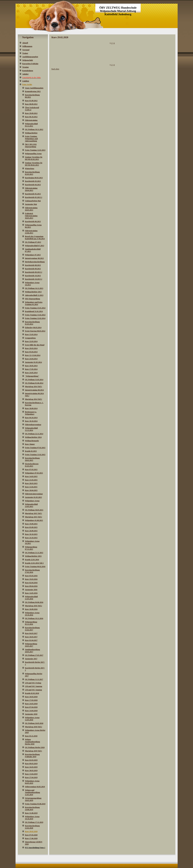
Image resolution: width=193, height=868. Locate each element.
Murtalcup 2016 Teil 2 (34, 606)
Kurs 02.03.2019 (31, 760)
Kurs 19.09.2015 (31, 524)
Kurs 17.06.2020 (31, 838)
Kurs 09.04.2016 (31, 586)
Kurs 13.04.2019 (31, 774)
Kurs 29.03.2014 (31, 348)
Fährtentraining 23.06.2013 (31, 232)
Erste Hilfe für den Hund (35, 345)
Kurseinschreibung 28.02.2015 (32, 459)
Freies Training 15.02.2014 (35, 315)
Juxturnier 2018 (31, 714)
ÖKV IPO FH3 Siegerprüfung (31, 146)
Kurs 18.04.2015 (31, 490)
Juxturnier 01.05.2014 (33, 362)
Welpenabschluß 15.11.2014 (31, 429)
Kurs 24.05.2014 (31, 373)
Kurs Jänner (30, 444)
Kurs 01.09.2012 (31, 101)
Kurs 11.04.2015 (31, 487)
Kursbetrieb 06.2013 (33, 221)
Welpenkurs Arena (32, 501)
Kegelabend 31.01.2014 (34, 311)
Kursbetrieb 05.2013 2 (34, 197)
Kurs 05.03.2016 (31, 576)
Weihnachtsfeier (31, 133)
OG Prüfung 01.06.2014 (34, 383)
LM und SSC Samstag (34, 686)
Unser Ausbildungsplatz (34, 88)
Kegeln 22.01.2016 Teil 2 (34, 563)
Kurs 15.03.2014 (31, 334)
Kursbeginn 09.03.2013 (34, 178)
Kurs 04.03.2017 (31, 633)
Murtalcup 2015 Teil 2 (34, 517)
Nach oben (55, 69)
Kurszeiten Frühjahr (30, 64)
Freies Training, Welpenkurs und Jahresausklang (31, 139)
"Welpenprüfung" (32, 376)
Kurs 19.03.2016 (31, 579)
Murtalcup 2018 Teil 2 (34, 727)
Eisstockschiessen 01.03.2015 (32, 465)
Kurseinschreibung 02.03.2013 (32, 173)
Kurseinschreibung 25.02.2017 (32, 629)
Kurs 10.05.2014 (31, 366)
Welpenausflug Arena (33, 154)
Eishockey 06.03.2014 (33, 328)
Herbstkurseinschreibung (35, 262)
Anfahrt (25, 74)
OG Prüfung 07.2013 (33, 242)
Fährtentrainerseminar (34, 494)
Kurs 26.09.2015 (31, 531)
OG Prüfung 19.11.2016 (34, 618)
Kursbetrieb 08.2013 (33, 265)
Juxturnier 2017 (31, 659)
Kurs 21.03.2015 (31, 480)
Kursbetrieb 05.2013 (33, 194)
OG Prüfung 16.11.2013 (34, 288)
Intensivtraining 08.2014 (34, 390)
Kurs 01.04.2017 (31, 640)
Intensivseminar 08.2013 (34, 258)
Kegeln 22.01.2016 (32, 560)
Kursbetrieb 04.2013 (33, 185)
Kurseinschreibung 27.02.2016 (32, 571)
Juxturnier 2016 (31, 590)
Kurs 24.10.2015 (31, 538)
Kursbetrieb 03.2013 (33, 181)
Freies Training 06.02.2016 (35, 567)
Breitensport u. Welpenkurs (31, 413)
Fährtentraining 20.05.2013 (31, 209)
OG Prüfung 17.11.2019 (34, 822)
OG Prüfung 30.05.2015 (34, 510)
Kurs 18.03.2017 (31, 637)
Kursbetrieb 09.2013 (33, 269)
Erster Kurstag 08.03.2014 (35, 331)
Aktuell (25, 43)
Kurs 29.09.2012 (31, 113)
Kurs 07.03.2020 (31, 835)
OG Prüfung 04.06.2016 (34, 602)
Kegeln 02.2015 (31, 451)
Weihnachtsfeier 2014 (33, 437)
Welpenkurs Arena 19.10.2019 (32, 818)
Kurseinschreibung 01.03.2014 (32, 323)
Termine (26, 67)
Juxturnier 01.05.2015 (33, 497)
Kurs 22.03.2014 (31, 341)
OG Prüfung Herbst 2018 (35, 747)
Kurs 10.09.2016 (31, 609)
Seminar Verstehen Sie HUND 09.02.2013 (34, 164)
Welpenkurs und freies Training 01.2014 (34, 303)
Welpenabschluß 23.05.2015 (31, 505)
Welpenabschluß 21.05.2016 (31, 598)
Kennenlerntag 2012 (33, 91)
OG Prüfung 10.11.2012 (34, 129)
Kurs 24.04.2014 (31, 359)
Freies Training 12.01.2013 (35, 150)
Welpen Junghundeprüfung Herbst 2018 (32, 742)
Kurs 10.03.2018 (31, 697)
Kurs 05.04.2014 (31, 352)
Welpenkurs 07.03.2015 (34, 473)
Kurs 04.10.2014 (31, 418)
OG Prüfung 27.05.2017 (34, 655)
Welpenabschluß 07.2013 (35, 246)
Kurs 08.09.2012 (31, 104)
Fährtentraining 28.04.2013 (31, 189)
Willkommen (27, 46)
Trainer (25, 53)
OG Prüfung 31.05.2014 (34, 380)
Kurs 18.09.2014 (31, 408)
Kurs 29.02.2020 (31, 831)
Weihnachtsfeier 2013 (33, 292)
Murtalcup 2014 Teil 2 (34, 399)
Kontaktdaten (28, 71)
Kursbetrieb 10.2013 (33, 276)
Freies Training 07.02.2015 (35, 448)
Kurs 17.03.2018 (31, 700)
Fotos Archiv (27, 84)
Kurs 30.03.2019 (31, 771)
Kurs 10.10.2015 (31, 534)
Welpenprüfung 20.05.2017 (31, 645)
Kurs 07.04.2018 (31, 707)
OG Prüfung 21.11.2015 (34, 553)
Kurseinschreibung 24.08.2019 (32, 808)
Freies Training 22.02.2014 (35, 318)
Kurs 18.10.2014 (31, 421)
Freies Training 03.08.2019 (35, 804)
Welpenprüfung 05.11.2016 (31, 623)
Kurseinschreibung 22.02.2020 (32, 827)
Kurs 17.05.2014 (31, 369)
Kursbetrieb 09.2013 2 (34, 272)
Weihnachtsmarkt (32, 441)
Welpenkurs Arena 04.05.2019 (32, 782)
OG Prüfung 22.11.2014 (34, 434)
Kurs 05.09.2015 (31, 527)
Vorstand (26, 50)
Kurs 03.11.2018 (31, 736)
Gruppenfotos (30, 338)
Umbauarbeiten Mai (33, 201)
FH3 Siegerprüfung (33, 299)
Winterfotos (30, 169)
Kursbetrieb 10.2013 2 (34, 279)
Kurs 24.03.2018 (31, 704)
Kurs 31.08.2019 (31, 813)
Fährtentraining (31, 120)
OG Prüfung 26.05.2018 (34, 723)
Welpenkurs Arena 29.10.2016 (32, 614)
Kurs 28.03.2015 (31, 483)
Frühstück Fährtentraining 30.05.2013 (31, 216)
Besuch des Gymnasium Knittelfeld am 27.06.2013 (35, 238)
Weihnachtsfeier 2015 (33, 556)
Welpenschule (28, 60)
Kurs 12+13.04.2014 (33, 355)
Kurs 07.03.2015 (31, 470)
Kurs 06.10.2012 (31, 117)
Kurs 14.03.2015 (31, 476)
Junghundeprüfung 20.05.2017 (32, 651)
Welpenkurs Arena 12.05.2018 (32, 719)
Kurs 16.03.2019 (31, 767)
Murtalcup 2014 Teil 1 (34, 387)
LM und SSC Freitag (33, 683)
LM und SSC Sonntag (33, 690)
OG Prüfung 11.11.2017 (34, 679)
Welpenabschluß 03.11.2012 (31, 125)
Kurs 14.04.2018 (31, 711)
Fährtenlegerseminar (33, 425)
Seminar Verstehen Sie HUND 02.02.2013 (34, 158)
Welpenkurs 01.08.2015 (34, 520)
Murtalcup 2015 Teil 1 (34, 513)
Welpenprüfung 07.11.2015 (31, 548)
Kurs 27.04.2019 (31, 777)
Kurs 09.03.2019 (31, 764)
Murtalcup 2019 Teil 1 (34, 751)
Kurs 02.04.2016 (31, 583)
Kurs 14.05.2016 (31, 593)
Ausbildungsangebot (30, 57)
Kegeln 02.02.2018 (32, 693)
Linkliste (26, 81)
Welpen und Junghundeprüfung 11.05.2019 (32, 792)
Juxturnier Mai (31, 204)
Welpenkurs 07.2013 (33, 255)
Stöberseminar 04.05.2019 (35, 787)
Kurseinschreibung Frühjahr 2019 (32, 756)
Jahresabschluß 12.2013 (34, 295)
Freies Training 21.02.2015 (35, 455)
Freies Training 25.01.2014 (35, 308)
